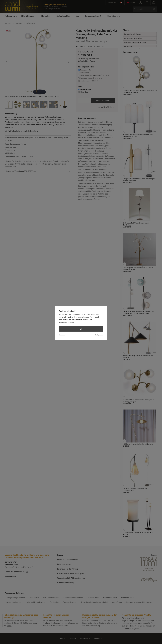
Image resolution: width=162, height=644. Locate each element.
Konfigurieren (99, 335)
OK (81, 329)
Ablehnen (62, 335)
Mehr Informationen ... (68, 322)
